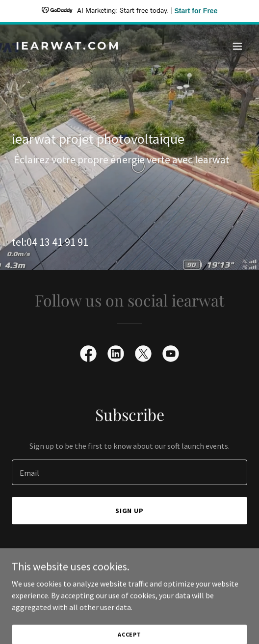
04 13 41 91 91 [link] (57, 242)
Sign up (130, 511)
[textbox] (129, 472)
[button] (237, 46)
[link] (94, 47)
